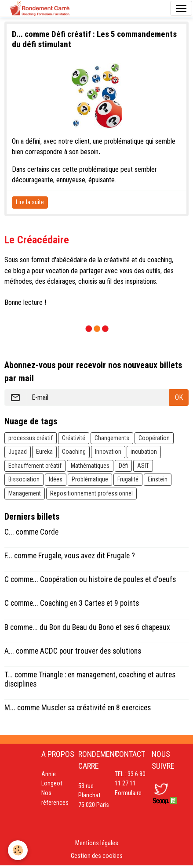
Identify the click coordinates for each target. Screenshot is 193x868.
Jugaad (18, 452)
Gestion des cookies (97, 856)
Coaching (74, 452)
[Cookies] (18, 850)
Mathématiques (90, 466)
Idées (56, 479)
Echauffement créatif (35, 466)
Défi (123, 466)
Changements (112, 438)
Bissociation (24, 479)
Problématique (90, 479)
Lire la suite (30, 202)
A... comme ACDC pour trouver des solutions (73, 651)
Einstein (158, 479)
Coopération (154, 438)
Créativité (74, 438)
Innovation (108, 452)
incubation (144, 452)
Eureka (44, 452)
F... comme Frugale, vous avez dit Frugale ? (70, 556)
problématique (124, 141)
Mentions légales (97, 843)
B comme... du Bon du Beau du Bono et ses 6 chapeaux (87, 627)
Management (25, 493)
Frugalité (128, 479)
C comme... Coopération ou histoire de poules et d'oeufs (90, 579)
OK (179, 397)
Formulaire (128, 793)
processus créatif (31, 438)
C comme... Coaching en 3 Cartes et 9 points (72, 603)
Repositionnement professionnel (91, 493)
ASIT (143, 466)
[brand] (40, 8)
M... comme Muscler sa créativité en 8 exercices (78, 708)
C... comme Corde (31, 532)
